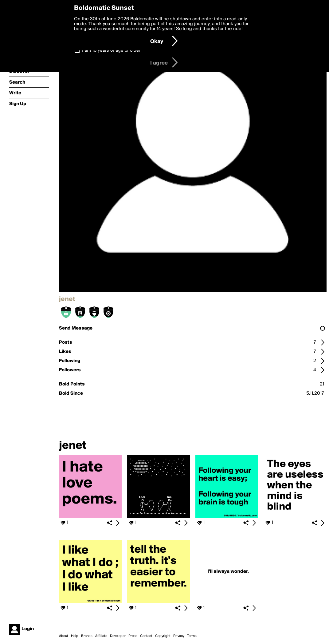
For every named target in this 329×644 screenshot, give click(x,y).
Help (75, 636)
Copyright (163, 636)
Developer (118, 636)
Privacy (179, 636)
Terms (192, 636)
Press (133, 636)
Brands (87, 636)
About (64, 636)
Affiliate (101, 636)
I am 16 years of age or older (111, 50)
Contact (146, 636)
